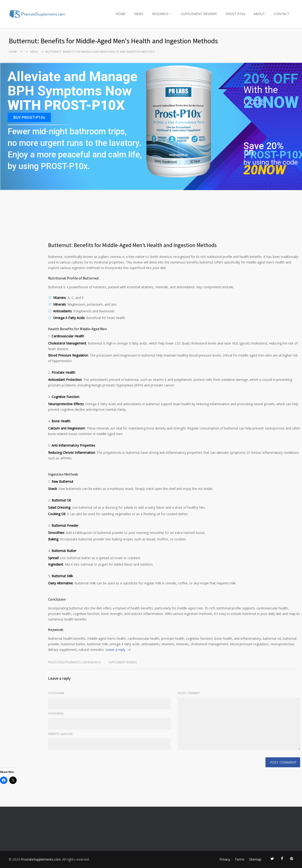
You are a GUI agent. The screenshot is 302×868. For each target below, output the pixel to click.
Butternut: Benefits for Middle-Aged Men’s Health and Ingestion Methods (132, 245)
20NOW (271, 102)
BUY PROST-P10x (29, 117)
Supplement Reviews (123, 662)
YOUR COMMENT (189, 693)
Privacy (225, 859)
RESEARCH (160, 14)
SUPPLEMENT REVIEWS (199, 14)
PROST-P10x (235, 14)
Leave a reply (115, 650)
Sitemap (255, 859)
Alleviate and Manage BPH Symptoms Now (72, 84)
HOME (120, 14)
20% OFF (271, 81)
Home (13, 52)
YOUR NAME (56, 693)
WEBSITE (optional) (60, 734)
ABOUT (259, 14)
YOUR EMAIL (56, 713)
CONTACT (282, 14)
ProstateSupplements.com (41, 859)
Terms (240, 859)
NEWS (139, 14)
